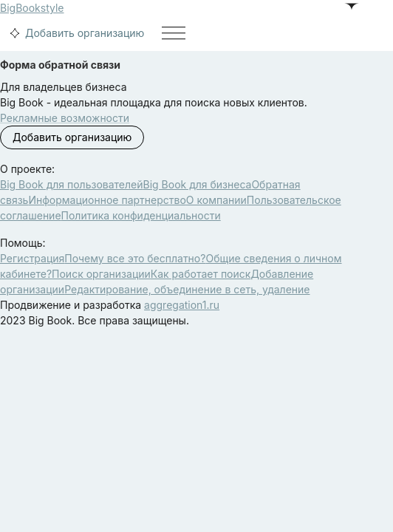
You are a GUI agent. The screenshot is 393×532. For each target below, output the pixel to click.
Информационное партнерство (107, 200)
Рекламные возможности (65, 118)
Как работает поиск (201, 274)
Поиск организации (101, 274)
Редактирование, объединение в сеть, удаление (187, 289)
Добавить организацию (75, 33)
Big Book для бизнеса (198, 184)
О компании (216, 200)
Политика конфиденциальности (141, 215)
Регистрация (32, 258)
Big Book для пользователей (72, 184)
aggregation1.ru (182, 305)
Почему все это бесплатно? (135, 258)
